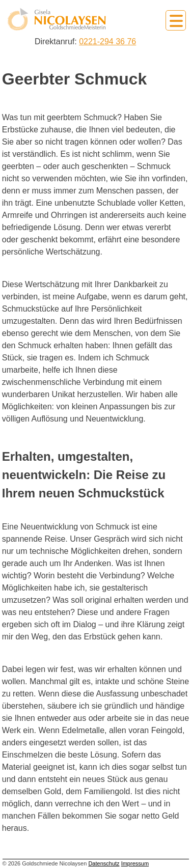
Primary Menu (176, 20)
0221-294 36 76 (107, 41)
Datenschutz (104, 863)
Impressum (135, 863)
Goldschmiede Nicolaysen (57, 20)
